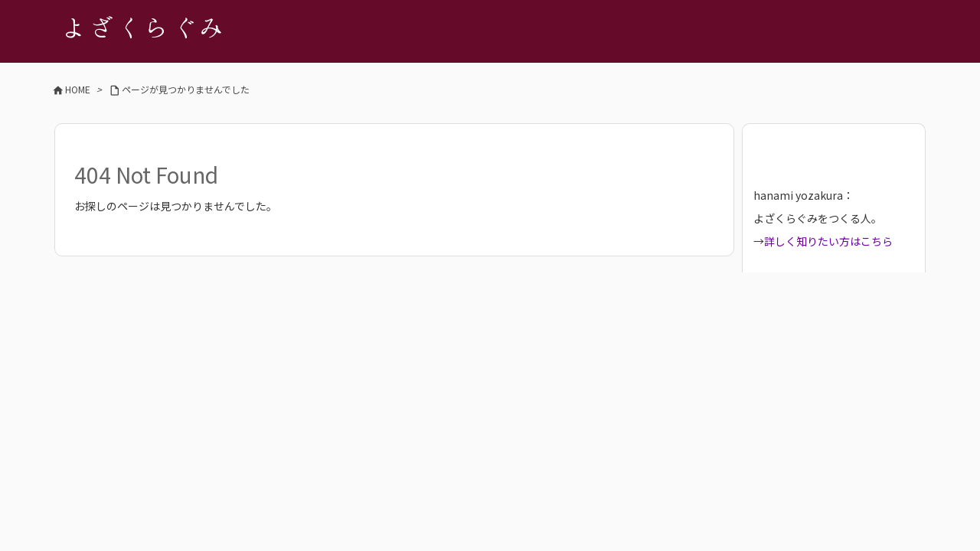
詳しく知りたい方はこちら (828, 241)
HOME (78, 89)
